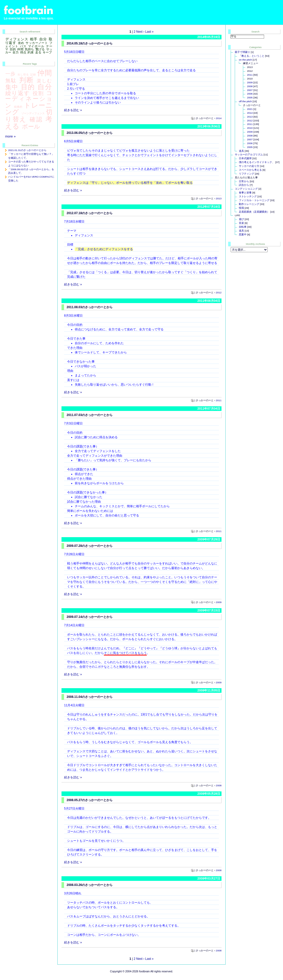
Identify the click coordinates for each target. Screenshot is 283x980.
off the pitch (245, 101)
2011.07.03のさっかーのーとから (90, 415)
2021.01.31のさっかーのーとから (27, 150)
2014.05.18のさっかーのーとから (90, 43)
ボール (31, 126)
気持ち (29, 49)
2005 (250, 97)
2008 (219, 785)
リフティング (247, 174)
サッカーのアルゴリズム (249, 154)
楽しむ (44, 81)
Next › (140, 32)
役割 (38, 93)
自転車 (243, 227)
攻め (21, 43)
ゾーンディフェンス (33, 113)
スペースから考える (250, 170)
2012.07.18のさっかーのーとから (90, 213)
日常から (244, 181)
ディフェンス (17, 39)
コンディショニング (246, 189)
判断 (27, 80)
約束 (31, 52)
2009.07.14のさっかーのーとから (90, 617)
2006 (250, 94)
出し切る (23, 74)
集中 (12, 87)
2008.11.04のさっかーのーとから (90, 697)
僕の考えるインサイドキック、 (257, 162)
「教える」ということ (252, 56)
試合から (244, 185)
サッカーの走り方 (249, 166)
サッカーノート (37, 43)
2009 (219, 602)
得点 (23, 52)
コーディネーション (29, 99)
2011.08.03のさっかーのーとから (90, 307)
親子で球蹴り (242, 52)
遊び (241, 219)
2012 (219, 292)
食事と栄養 (245, 193)
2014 (219, 118)
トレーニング (29, 109)
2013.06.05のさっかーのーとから (90, 133)
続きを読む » (73, 110)
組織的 (18, 107)
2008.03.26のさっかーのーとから (90, 885)
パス (23, 46)
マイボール (36, 46)
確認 (36, 119)
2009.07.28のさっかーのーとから (90, 546)
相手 (34, 39)
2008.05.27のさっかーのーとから (90, 800)
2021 (250, 109)
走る (38, 52)
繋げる (40, 49)
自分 (43, 39)
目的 (13, 49)
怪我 (241, 208)
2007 (250, 90)
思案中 (243, 234)
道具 (241, 151)
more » (10, 136)
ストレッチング (248, 196)
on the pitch (245, 60)
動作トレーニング (249, 204)
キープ (47, 52)
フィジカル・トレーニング (254, 200)
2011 (219, 400)
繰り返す (18, 93)
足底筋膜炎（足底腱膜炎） (254, 212)
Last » (149, 32)
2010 (250, 128)
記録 (33, 74)
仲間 (20, 49)
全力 (16, 52)
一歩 (10, 74)
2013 (219, 198)
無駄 (11, 80)
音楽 (241, 223)
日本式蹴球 (245, 158)
